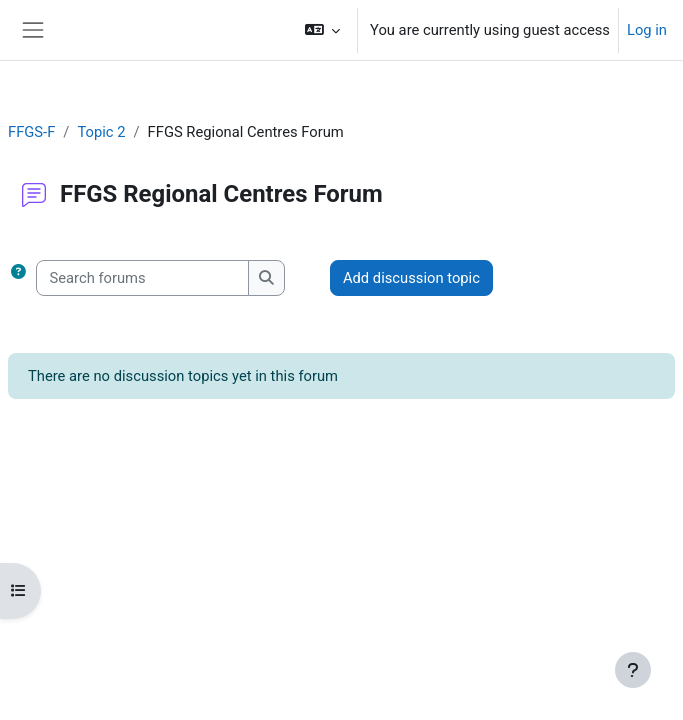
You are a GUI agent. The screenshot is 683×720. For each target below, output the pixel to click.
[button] (322, 30)
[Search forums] (142, 278)
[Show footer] (633, 670)
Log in (647, 30)
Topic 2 (101, 132)
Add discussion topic (411, 278)
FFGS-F (31, 132)
